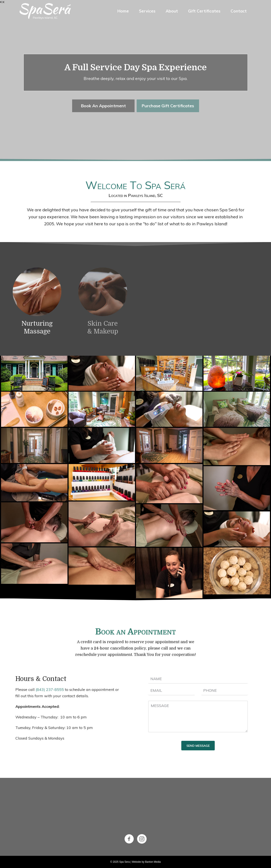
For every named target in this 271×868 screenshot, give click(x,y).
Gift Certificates (204, 11)
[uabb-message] (198, 716)
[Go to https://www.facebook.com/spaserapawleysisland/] (129, 839)
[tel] (224, 691)
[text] (198, 679)
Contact (239, 11)
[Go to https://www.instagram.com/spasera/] (142, 839)
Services (147, 11)
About (172, 11)
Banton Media (153, 862)
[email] (172, 691)
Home (123, 11)
